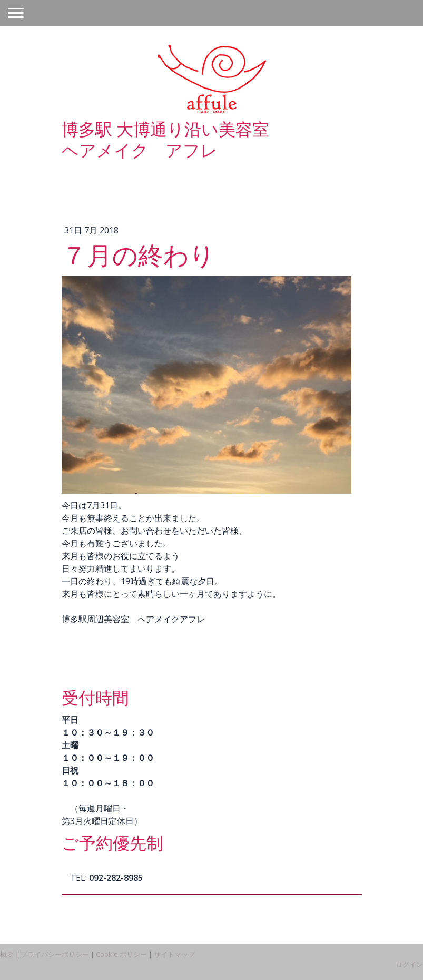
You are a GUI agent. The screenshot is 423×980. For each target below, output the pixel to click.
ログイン (409, 964)
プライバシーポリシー (55, 954)
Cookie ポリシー (121, 954)
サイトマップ (174, 954)
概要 (7, 954)
